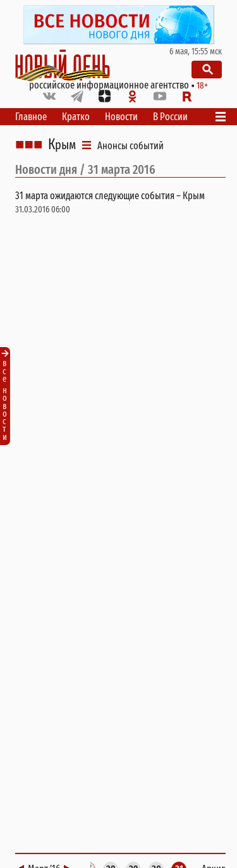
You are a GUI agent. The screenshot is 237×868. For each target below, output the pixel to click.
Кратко (76, 117)
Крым (62, 145)
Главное (31, 117)
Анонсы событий (131, 146)
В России (170, 117)
